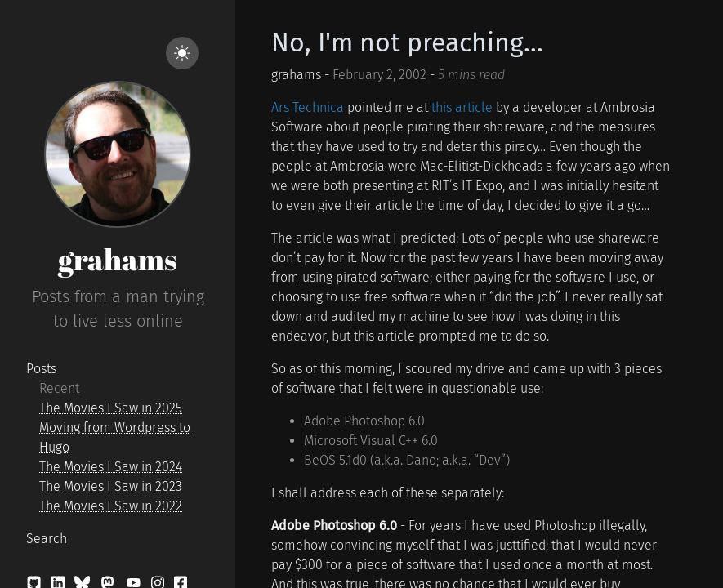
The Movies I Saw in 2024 (111, 467)
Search (47, 539)
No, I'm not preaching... (407, 42)
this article (462, 107)
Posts (41, 369)
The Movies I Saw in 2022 (111, 506)
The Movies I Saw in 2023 (111, 486)
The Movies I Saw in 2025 (111, 408)
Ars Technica (308, 107)
